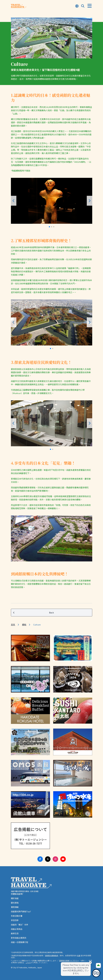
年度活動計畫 (17, 916)
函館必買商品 (17, 929)
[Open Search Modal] (83, 6)
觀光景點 (15, 903)
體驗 (24, 625)
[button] (49, 227)
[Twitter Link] (48, 859)
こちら (28, 963)
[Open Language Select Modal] (77, 6)
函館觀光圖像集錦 (52, 956)
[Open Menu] (90, 6)
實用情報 (15, 907)
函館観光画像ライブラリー (69, 961)
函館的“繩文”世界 (20, 925)
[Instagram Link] (55, 859)
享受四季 (15, 920)
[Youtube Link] (63, 859)
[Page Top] (98, 965)
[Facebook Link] (40, 859)
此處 (79, 956)
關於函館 (15, 898)
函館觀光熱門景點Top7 (21, 911)
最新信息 (15, 933)
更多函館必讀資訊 (19, 938)
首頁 (13, 625)
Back (34, 613)
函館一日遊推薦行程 (20, 942)
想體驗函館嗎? (17, 894)
